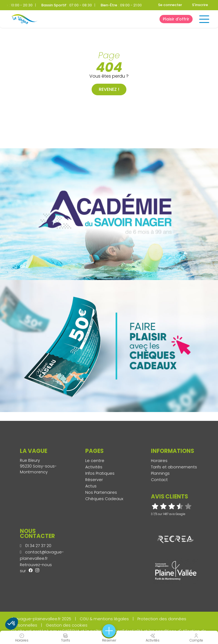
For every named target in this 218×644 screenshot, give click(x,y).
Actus (91, 486)
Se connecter (170, 5)
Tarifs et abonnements (174, 467)
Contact (159, 480)
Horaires (159, 461)
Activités (94, 467)
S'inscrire (200, 5)
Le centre (95, 461)
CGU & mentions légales (104, 619)
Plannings (160, 473)
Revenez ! (109, 89)
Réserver (94, 480)
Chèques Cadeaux (104, 499)
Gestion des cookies (67, 625)
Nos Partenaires (101, 492)
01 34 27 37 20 (36, 546)
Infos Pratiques (100, 473)
